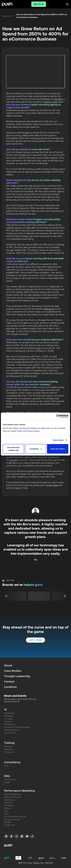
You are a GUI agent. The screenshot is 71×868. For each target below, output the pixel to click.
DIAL (7, 776)
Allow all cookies (58, 449)
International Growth (12, 797)
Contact (9, 682)
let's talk (35, 640)
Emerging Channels (12, 819)
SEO (6, 811)
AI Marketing (9, 713)
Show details (58, 440)
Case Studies (13, 671)
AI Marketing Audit (11, 730)
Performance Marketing (19, 791)
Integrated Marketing (13, 794)
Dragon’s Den (51, 102)
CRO (6, 814)
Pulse (6, 766)
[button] (65, 596)
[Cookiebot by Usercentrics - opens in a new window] (58, 416)
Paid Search (9, 805)
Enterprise (8, 746)
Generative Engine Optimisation (17, 727)
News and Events (15, 696)
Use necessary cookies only (13, 449)
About (8, 665)
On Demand (9, 752)
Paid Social (9, 803)
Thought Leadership (17, 676)
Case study (7, 16)
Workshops (9, 749)
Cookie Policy (17, 431)
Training (9, 743)
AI (5, 709)
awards (14, 460)
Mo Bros (58, 99)
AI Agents (8, 721)
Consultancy (12, 762)
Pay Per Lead (9, 825)
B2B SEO (8, 822)
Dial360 (7, 782)
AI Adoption (9, 716)
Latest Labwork (10, 780)
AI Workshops (10, 724)
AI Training (8, 719)
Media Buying (10, 800)
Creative (7, 808)
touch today (52, 485)
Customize (36, 449)
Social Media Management (15, 817)
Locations (10, 687)
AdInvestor (49, 309)
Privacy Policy (33, 431)
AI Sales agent (10, 733)
